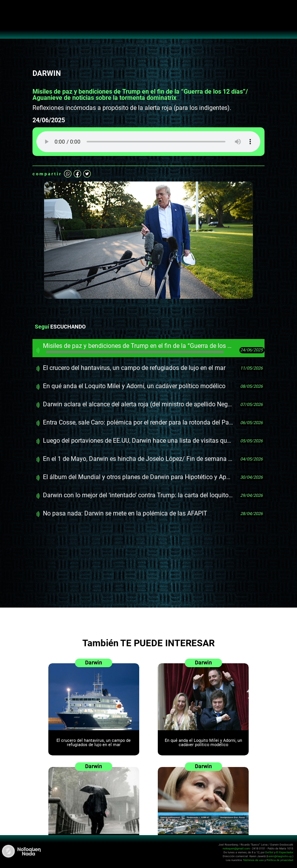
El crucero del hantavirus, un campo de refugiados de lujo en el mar (134, 368)
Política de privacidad (280, 860)
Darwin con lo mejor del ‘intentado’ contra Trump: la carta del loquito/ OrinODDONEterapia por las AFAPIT (138, 495)
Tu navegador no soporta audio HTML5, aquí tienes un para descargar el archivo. (148, 142)
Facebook (77, 174)
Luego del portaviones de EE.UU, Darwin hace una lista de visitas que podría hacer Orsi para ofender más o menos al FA (138, 441)
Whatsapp (68, 174)
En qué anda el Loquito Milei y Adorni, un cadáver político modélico (134, 386)
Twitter (87, 174)
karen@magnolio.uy (279, 856)
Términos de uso (253, 860)
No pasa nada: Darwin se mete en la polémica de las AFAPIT (125, 513)
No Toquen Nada (149, 23)
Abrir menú (10, 10)
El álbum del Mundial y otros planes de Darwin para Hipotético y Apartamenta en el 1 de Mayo (138, 477)
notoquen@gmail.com (236, 848)
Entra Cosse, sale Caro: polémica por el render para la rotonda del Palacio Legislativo (138, 422)
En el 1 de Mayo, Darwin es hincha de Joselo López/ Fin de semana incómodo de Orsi (138, 459)
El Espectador (285, 852)
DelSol (269, 852)
